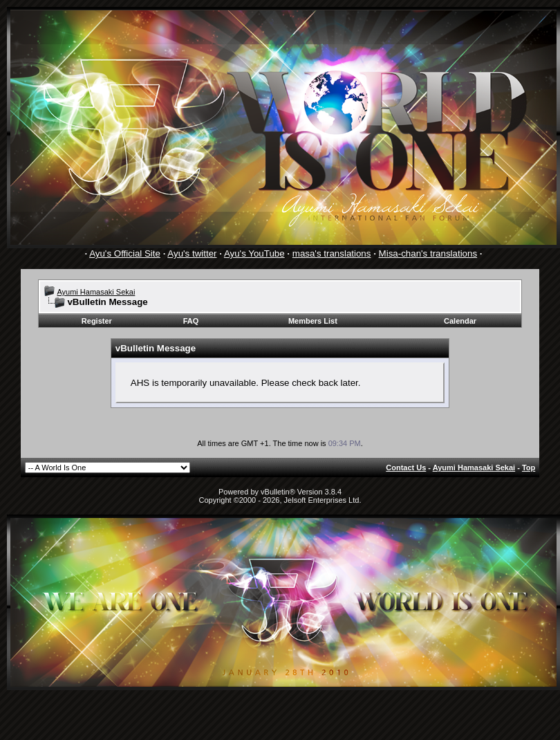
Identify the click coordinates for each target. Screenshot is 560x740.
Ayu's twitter (192, 253)
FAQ (191, 321)
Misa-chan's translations (428, 253)
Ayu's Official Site (125, 253)
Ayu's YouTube (254, 253)
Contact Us (406, 468)
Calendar (460, 321)
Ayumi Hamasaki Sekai (96, 292)
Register (97, 321)
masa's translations (332, 253)
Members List (313, 321)
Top (529, 468)
